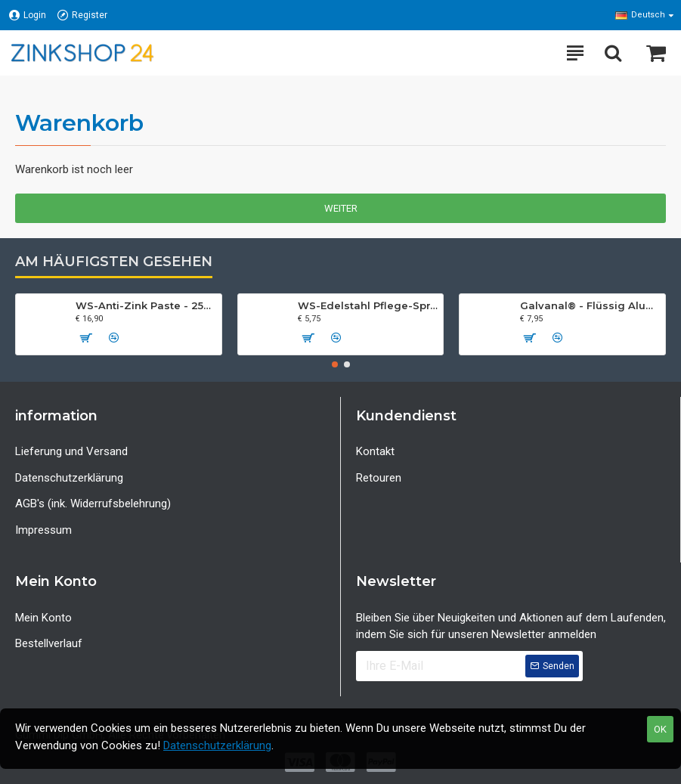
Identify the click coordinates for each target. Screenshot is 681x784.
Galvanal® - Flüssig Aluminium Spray (590, 305)
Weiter (341, 208)
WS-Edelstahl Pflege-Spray (368, 305)
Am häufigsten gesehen (114, 262)
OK (660, 729)
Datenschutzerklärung (217, 745)
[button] (335, 364)
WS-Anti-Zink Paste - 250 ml (145, 305)
